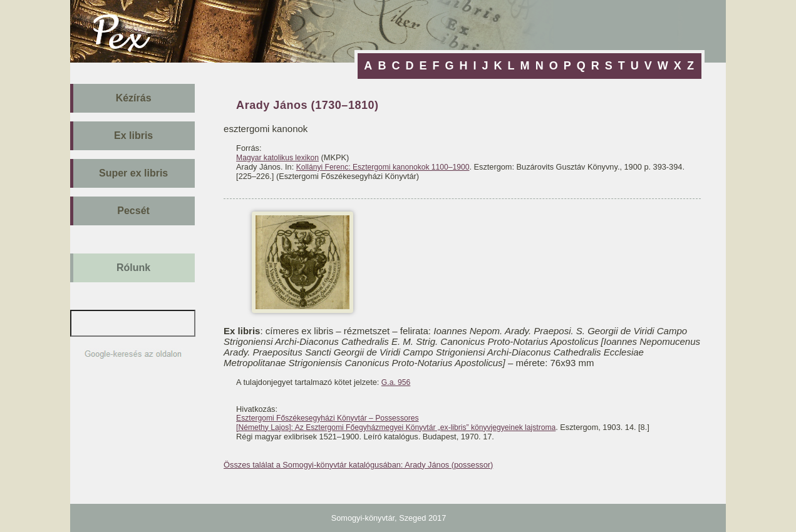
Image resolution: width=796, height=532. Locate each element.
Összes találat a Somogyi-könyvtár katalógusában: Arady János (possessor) (358, 465)
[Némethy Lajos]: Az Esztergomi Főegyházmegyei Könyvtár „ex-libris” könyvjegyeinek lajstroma (396, 427)
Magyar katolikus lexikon (277, 158)
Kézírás (134, 98)
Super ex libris (133, 173)
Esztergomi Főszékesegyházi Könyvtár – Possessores (327, 418)
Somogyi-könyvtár (363, 518)
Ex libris (133, 136)
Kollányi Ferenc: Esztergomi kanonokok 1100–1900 (383, 167)
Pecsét (133, 211)
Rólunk (133, 268)
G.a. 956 (396, 382)
